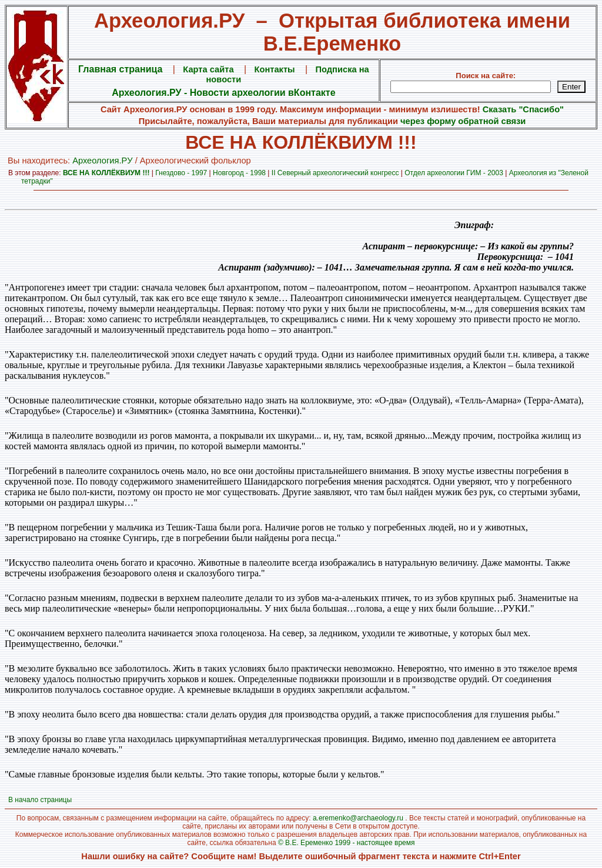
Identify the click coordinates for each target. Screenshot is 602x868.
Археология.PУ (102, 161)
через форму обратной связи (463, 121)
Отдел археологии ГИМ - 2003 (454, 173)
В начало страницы (40, 800)
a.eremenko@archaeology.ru (358, 818)
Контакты (275, 69)
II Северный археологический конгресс (335, 173)
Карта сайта (208, 69)
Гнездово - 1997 (181, 173)
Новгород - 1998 (239, 173)
